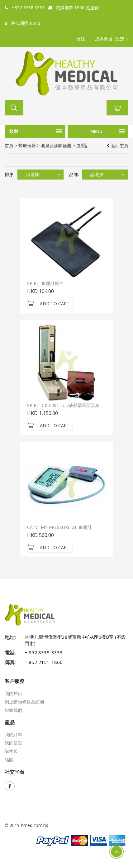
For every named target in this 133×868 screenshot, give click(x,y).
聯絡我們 (13, 710)
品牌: (74, 174)
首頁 (9, 145)
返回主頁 (117, 145)
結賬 (9, 760)
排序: (9, 174)
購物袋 (11, 751)
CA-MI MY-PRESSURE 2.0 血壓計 (59, 527)
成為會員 (104, 39)
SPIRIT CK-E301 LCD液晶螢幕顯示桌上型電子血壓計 (78, 405)
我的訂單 (13, 734)
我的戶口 (13, 693)
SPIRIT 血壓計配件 (45, 283)
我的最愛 (13, 743)
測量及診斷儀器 (56, 145)
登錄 (81, 39)
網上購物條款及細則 (24, 702)
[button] (122, 39)
